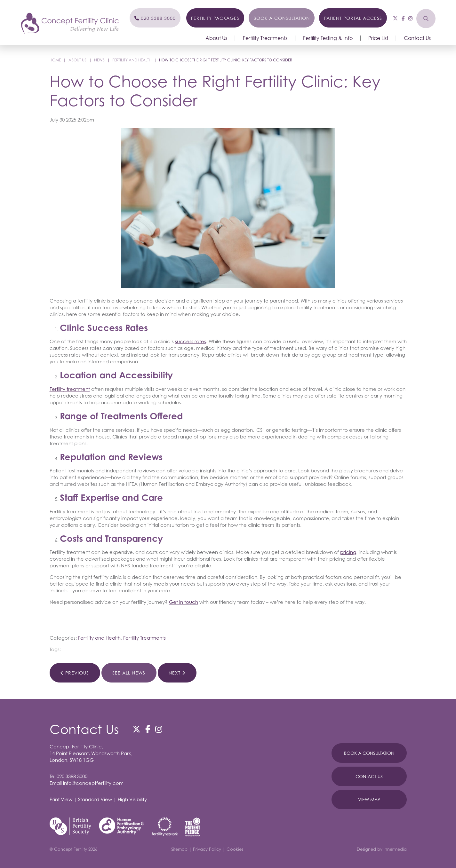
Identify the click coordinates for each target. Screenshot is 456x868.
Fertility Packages (215, 18)
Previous (75, 673)
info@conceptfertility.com (93, 783)
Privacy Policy (207, 849)
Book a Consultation (282, 18)
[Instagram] (410, 18)
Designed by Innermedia (382, 849)
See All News (129, 673)
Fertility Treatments (265, 38)
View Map (369, 799)
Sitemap (179, 849)
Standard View (95, 799)
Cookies (235, 849)
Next (177, 673)
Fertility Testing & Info (328, 38)
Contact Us (417, 38)
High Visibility (132, 799)
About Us (216, 38)
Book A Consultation (369, 753)
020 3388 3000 (72, 776)
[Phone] (155, 18)
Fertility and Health (99, 638)
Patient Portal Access (353, 18)
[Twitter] (395, 18)
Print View (61, 799)
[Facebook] (403, 18)
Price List (378, 38)
